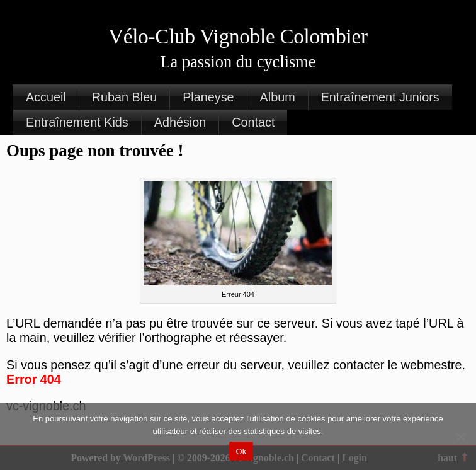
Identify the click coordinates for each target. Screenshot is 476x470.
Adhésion (180, 122)
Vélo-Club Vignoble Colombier (238, 37)
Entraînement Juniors (380, 97)
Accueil (46, 97)
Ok (241, 451)
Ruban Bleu (124, 97)
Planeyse (208, 97)
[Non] (460, 437)
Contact (253, 122)
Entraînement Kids (77, 122)
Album (278, 97)
